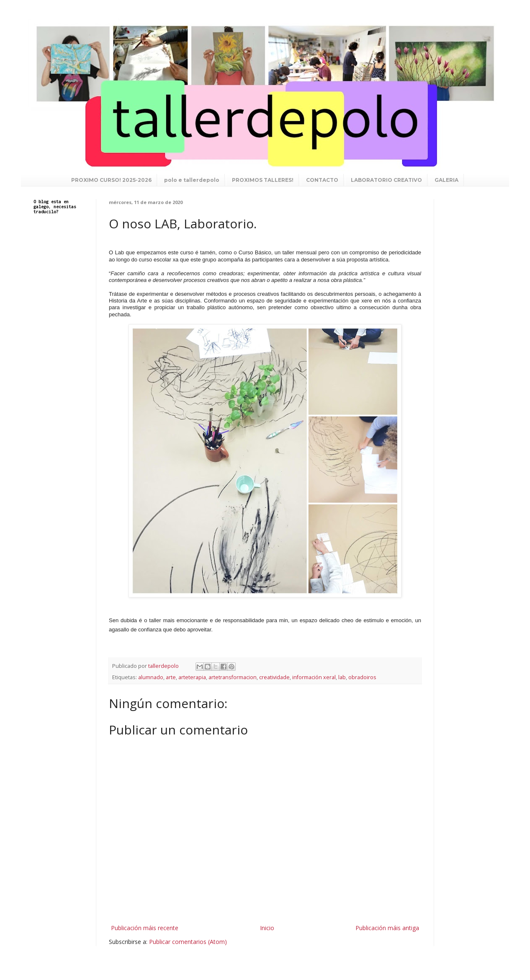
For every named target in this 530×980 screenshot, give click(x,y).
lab (342, 677)
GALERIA (446, 180)
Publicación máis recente (145, 928)
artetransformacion (233, 677)
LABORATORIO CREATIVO (386, 180)
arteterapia (192, 677)
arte (171, 677)
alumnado (151, 677)
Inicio (267, 928)
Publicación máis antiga (387, 928)
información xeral (314, 677)
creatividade (274, 677)
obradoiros (362, 677)
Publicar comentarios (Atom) (188, 942)
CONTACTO (322, 180)
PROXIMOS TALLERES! (263, 180)
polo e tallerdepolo (192, 180)
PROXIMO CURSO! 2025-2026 (111, 180)
